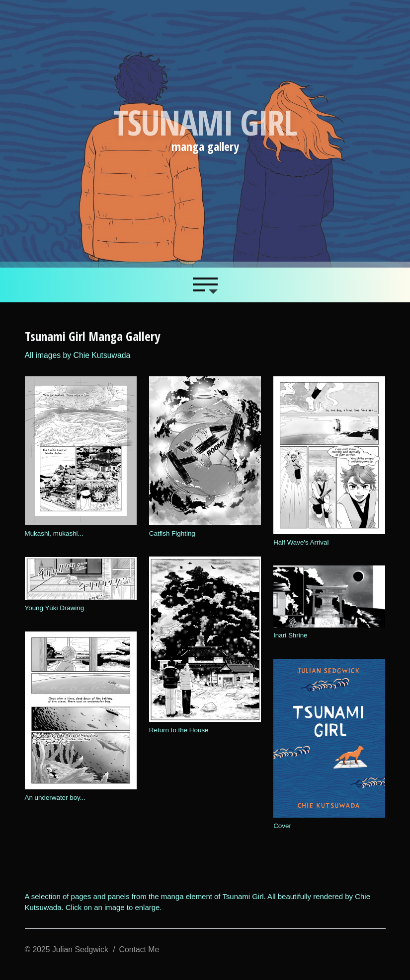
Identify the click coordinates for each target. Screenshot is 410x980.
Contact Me (139, 949)
